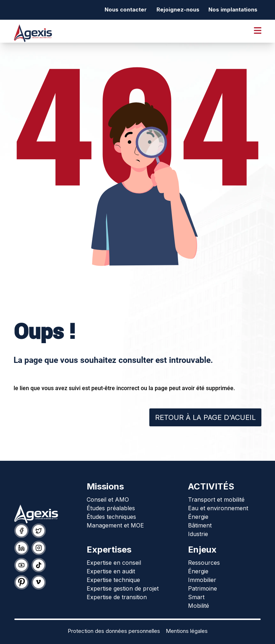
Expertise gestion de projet (123, 588)
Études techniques (111, 517)
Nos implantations (233, 10)
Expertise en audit (111, 571)
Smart (196, 597)
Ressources (204, 563)
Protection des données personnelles (114, 631)
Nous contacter (126, 10)
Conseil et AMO (108, 499)
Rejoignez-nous (178, 10)
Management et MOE (115, 525)
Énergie (198, 517)
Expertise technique (113, 580)
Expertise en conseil (114, 563)
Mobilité (199, 606)
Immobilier (202, 580)
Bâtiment (200, 525)
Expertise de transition (117, 597)
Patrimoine (202, 588)
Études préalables (111, 508)
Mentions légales (187, 631)
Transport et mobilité (216, 499)
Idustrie (198, 534)
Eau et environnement (218, 508)
